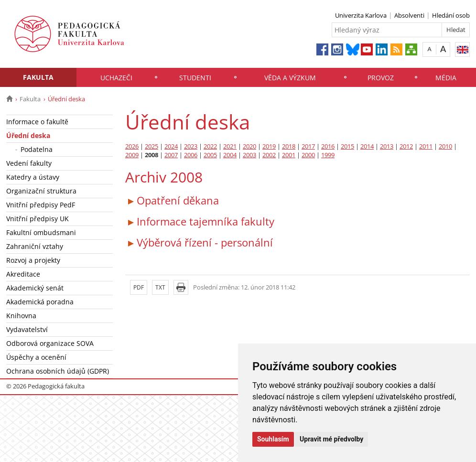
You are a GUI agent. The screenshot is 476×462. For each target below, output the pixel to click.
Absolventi (409, 15)
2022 (210, 146)
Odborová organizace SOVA (50, 343)
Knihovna (21, 316)
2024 (171, 146)
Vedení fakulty (29, 163)
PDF (139, 287)
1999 (328, 155)
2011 (426, 146)
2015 (347, 146)
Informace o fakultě (37, 122)
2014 (367, 146)
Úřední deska (28, 135)
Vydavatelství (27, 329)
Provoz (381, 78)
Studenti (195, 78)
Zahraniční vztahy (35, 246)
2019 (269, 146)
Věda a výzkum (290, 78)
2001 (289, 155)
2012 (406, 146)
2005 (210, 155)
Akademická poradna (40, 302)
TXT (160, 287)
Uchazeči (116, 78)
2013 (387, 146)
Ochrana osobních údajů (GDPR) (58, 371)
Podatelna (37, 149)
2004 (230, 155)
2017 (308, 146)
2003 (249, 155)
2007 (171, 155)
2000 (308, 155)
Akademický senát (35, 288)
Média (446, 78)
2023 (191, 146)
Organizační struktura (41, 191)
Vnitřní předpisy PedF (41, 205)
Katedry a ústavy (33, 177)
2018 (289, 146)
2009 (132, 155)
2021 (230, 146)
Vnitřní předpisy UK (38, 219)
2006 (191, 155)
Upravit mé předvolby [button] (331, 439)
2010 (445, 146)
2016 (328, 146)
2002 (269, 155)
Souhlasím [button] (273, 439)
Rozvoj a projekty (33, 260)
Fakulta (38, 77)
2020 (249, 146)
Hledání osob (451, 15)
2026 (132, 146)
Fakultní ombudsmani (41, 232)
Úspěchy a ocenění (36, 357)
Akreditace (23, 274)
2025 (151, 146)
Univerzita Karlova (361, 15)
